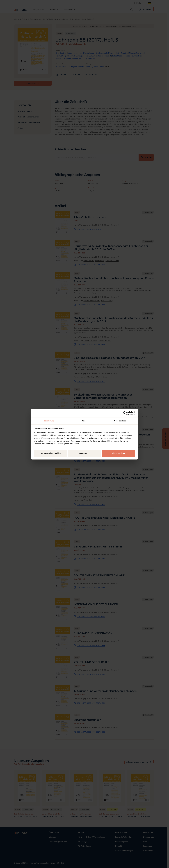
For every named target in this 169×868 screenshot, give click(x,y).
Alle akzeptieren (119, 453)
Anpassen (85, 453)
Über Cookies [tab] (120, 421)
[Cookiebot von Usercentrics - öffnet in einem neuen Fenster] (125, 413)
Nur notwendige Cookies (50, 453)
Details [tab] (84, 421)
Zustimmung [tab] (49, 421)
